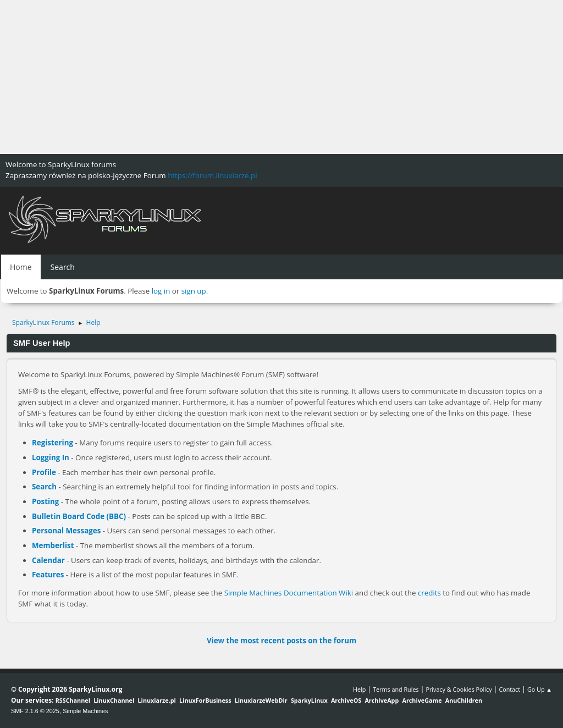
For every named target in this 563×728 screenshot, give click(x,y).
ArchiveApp (382, 700)
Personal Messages (66, 531)
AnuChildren (464, 700)
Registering (53, 443)
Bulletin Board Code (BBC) (79, 516)
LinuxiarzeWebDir (261, 700)
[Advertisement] (281, 77)
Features (48, 575)
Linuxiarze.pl (157, 700)
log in (161, 291)
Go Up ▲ (540, 689)
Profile (44, 472)
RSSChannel (73, 700)
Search (44, 487)
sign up (194, 291)
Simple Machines (85, 711)
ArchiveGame (422, 700)
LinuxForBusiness (205, 700)
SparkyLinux (309, 700)
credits (429, 593)
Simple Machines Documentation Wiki (289, 593)
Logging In (51, 457)
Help (359, 689)
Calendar (48, 560)
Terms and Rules (396, 689)
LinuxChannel (114, 700)
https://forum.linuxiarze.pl (212, 175)
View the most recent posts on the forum (281, 641)
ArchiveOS (346, 700)
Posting (45, 501)
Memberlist (53, 545)
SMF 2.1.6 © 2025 (35, 711)
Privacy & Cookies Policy (459, 689)
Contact (509, 689)
